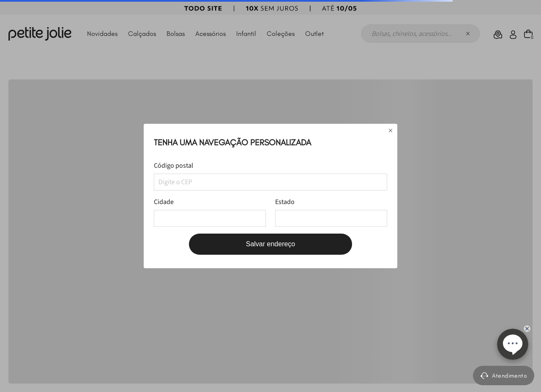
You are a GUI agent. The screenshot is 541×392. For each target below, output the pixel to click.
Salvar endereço (271, 244)
